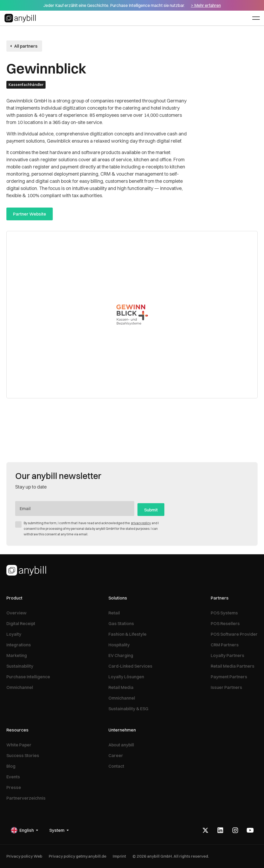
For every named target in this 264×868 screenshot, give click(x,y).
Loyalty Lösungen (126, 677)
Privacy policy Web (24, 856)
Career (116, 755)
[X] (205, 830)
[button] (256, 18)
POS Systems (224, 613)
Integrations (19, 645)
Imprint (119, 856)
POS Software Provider (234, 634)
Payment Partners (229, 677)
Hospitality (119, 645)
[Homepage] (26, 570)
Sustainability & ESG (128, 709)
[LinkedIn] (220, 830)
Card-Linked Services (130, 666)
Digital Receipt (21, 623)
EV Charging (121, 655)
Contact (116, 766)
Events (13, 777)
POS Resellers (225, 623)
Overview (16, 613)
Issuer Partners (226, 687)
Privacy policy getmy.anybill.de (78, 856)
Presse (14, 787)
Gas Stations (121, 623)
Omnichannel (20, 687)
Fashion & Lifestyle (127, 634)
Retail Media (121, 687)
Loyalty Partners (228, 655)
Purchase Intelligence (28, 677)
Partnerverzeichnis (26, 798)
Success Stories (23, 755)
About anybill (121, 745)
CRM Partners (225, 645)
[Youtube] (250, 830)
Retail (114, 613)
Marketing (17, 655)
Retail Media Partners (233, 666)
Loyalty (14, 634)
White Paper (19, 745)
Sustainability (20, 666)
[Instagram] (235, 830)
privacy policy (141, 523)
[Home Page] (21, 18)
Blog (11, 766)
